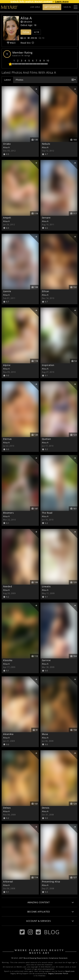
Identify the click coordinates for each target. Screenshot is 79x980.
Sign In (67, 7)
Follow (26, 32)
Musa (45, 734)
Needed (8, 586)
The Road (47, 513)
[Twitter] (22, 932)
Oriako (7, 144)
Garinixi (46, 660)
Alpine (7, 365)
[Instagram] (30, 932)
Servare (46, 218)
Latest (7, 80)
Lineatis (46, 586)
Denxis (46, 808)
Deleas (7, 808)
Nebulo (46, 144)
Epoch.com (70, 971)
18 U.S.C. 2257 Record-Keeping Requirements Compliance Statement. (39, 958)
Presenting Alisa (51, 882)
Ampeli (7, 218)
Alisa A (6, 147)
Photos (19, 80)
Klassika (8, 660)
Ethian (46, 291)
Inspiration (48, 365)
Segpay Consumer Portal (58, 973)
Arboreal (8, 882)
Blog (52, 932)
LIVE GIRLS (35, 7)
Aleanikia (8, 734)
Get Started (52, 7)
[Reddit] (38, 932)
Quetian (46, 439)
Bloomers (8, 513)
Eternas (7, 439)
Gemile (7, 291)
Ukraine (26, 22)
